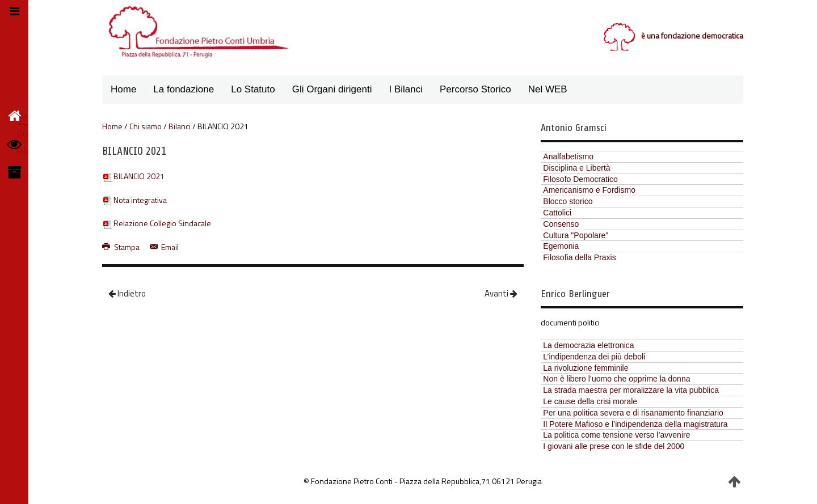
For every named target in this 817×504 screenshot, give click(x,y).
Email (165, 247)
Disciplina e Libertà (576, 168)
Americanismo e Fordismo (589, 190)
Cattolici (557, 213)
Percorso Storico (475, 89)
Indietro (127, 293)
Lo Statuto (253, 89)
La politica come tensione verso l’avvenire (616, 435)
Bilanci (180, 126)
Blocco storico (568, 201)
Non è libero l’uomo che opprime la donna (616, 379)
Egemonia (561, 246)
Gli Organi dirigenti (332, 89)
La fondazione (184, 89)
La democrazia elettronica (588, 345)
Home (123, 89)
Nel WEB (548, 89)
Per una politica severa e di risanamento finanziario (633, 413)
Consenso (561, 224)
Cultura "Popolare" (576, 235)
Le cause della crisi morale (590, 401)
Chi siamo (146, 126)
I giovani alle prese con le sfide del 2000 (614, 446)
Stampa (122, 247)
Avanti (501, 293)
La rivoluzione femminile (586, 368)
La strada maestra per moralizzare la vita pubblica (631, 390)
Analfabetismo (568, 156)
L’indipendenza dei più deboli (594, 357)
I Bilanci (406, 89)
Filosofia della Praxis (579, 257)
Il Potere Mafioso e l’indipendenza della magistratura (635, 424)
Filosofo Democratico (580, 179)
